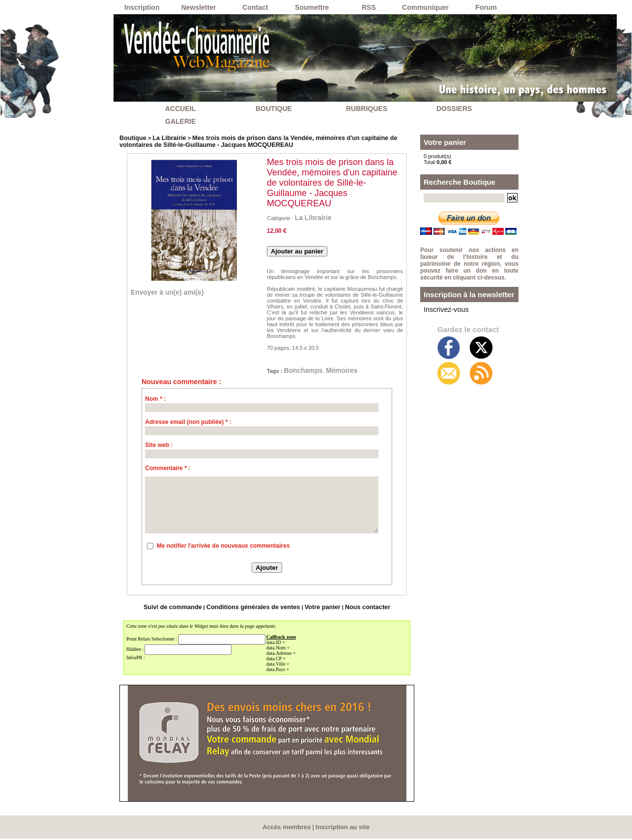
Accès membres (288, 829)
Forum (486, 7)
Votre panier (315, 610)
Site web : (159, 448)
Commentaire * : (168, 471)
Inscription (142, 7)
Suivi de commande (184, 610)
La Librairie (163, 138)
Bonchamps (309, 372)
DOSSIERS (454, 109)
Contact (255, 7)
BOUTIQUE (274, 109)
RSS (369, 7)
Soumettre (312, 7)
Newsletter (199, 7)
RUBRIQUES (367, 109)
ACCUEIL (180, 109)
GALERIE (180, 121)
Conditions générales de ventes (255, 610)
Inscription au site (341, 829)
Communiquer (425, 7)
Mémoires (358, 372)
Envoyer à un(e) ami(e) (178, 291)
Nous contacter (355, 610)
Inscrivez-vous (441, 308)
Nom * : (155, 402)
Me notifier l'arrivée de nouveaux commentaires (223, 549)
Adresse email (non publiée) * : (188, 425)
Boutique (131, 138)
